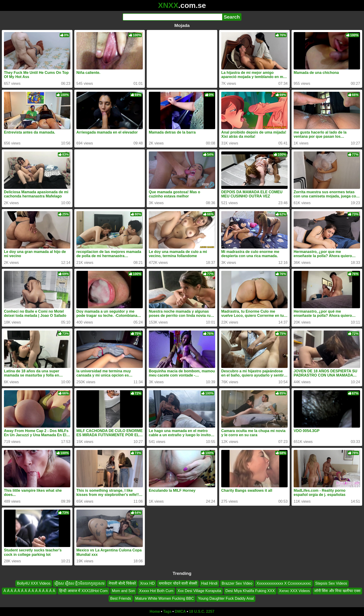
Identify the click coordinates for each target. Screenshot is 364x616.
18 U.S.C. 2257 (202, 611)
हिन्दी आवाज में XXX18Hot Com (83, 591)
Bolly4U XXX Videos (34, 583)
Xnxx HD (147, 583)
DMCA (180, 611)
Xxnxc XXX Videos (294, 591)
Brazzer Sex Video (237, 583)
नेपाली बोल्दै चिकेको (122, 583)
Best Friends (121, 598)
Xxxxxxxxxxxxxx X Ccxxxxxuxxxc (284, 583)
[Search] (172, 17)
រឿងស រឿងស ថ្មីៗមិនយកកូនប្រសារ (80, 583)
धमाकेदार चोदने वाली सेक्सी (178, 583)
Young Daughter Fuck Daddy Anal (226, 598)
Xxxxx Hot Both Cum (156, 591)
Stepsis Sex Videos (331, 583)
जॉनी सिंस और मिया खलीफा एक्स (337, 591)
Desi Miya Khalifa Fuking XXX (250, 591)
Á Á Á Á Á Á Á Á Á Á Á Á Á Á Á (29, 591)
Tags (167, 611)
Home (155, 611)
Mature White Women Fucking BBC (165, 598)
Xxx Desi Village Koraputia (199, 591)
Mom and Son (123, 591)
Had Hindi (209, 583)
